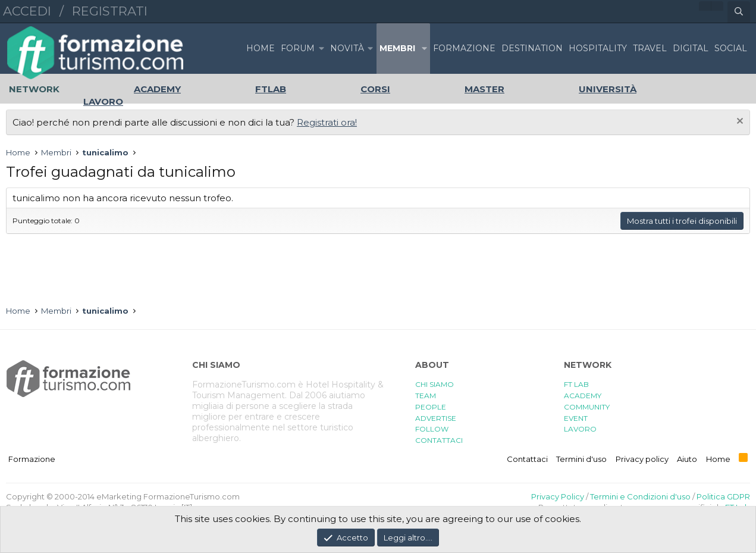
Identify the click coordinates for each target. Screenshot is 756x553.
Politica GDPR (723, 496)
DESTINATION (532, 48)
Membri (397, 48)
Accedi (27, 11)
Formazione (32, 459)
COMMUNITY (587, 407)
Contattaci (527, 459)
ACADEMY (583, 396)
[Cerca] (739, 12)
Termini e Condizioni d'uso (640, 496)
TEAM (426, 396)
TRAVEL (650, 48)
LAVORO (580, 429)
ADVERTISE (436, 418)
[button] (321, 49)
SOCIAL (731, 48)
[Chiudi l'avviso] (738, 122)
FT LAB (576, 384)
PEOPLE (431, 407)
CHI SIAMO (435, 384)
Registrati (110, 11)
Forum (298, 48)
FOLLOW (432, 429)
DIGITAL (691, 48)
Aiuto (687, 459)
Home (261, 48)
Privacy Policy (558, 496)
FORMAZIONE (464, 48)
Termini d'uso (581, 459)
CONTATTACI (439, 440)
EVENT (576, 418)
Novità (347, 48)
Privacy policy (642, 459)
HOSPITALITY (598, 48)
